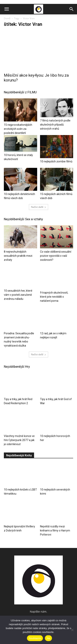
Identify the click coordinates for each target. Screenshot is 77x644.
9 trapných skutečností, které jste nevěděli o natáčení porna (54, 297)
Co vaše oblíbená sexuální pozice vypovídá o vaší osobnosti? (56, 256)
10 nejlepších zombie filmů (56, 161)
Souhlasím (35, 638)
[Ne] (72, 630)
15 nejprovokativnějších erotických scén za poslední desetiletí (18, 129)
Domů (7, 18)
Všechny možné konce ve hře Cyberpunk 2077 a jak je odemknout (19, 440)
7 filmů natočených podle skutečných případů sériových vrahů (55, 125)
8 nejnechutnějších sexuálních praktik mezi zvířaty (18, 256)
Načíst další (38, 207)
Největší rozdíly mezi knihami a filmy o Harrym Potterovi (55, 530)
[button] (7, 9)
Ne (48, 638)
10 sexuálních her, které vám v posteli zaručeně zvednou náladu (18, 297)
